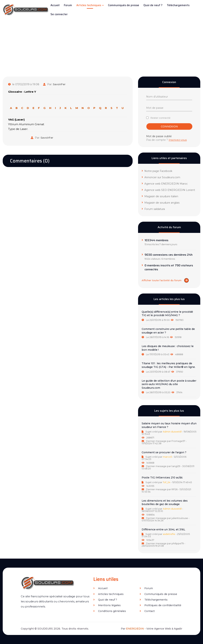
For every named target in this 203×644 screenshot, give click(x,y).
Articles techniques (90, 5)
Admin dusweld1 (172, 432)
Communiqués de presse (124, 5)
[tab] (169, 316)
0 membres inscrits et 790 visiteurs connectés (169, 268)
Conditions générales (110, 611)
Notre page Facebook (157, 171)
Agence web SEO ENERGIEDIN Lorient (168, 190)
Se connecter (59, 14)
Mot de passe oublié (159, 136)
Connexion (169, 126)
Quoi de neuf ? (153, 5)
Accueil (55, 5)
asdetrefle (169, 534)
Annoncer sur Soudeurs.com (161, 177)
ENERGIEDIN (135, 629)
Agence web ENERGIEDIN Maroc (165, 184)
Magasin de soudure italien (160, 196)
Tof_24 (167, 482)
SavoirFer (59, 84)
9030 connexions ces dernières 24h (169, 255)
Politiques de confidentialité (160, 605)
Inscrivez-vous (178, 140)
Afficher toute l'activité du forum (165, 280)
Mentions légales (107, 605)
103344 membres (157, 240)
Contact (147, 611)
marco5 (167, 457)
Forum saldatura (153, 209)
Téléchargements (178, 5)
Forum (68, 5)
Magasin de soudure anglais (161, 203)
